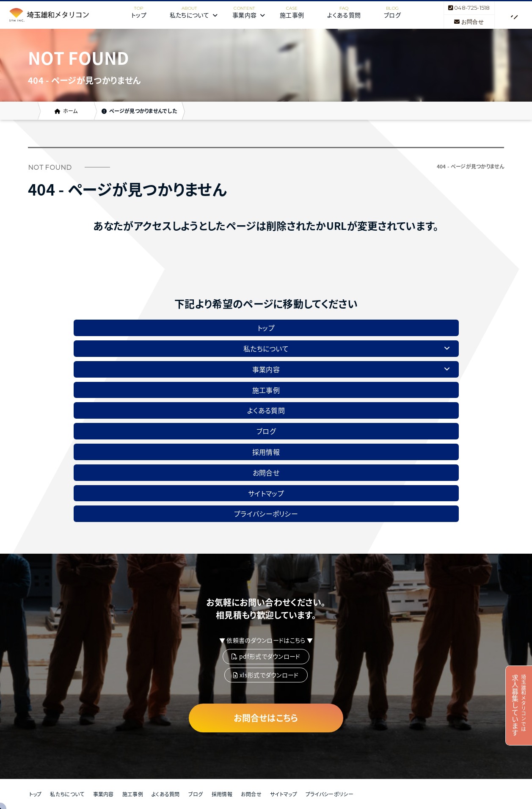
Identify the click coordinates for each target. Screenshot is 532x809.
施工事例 (292, 15)
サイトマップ (266, 493)
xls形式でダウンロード (266, 675)
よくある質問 (344, 15)
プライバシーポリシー (266, 514)
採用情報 (266, 452)
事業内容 (103, 794)
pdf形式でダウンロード (266, 656)
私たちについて (67, 794)
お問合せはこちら (266, 718)
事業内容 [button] (249, 15)
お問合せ (469, 22)
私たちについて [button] (194, 15)
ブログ (392, 15)
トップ (139, 15)
